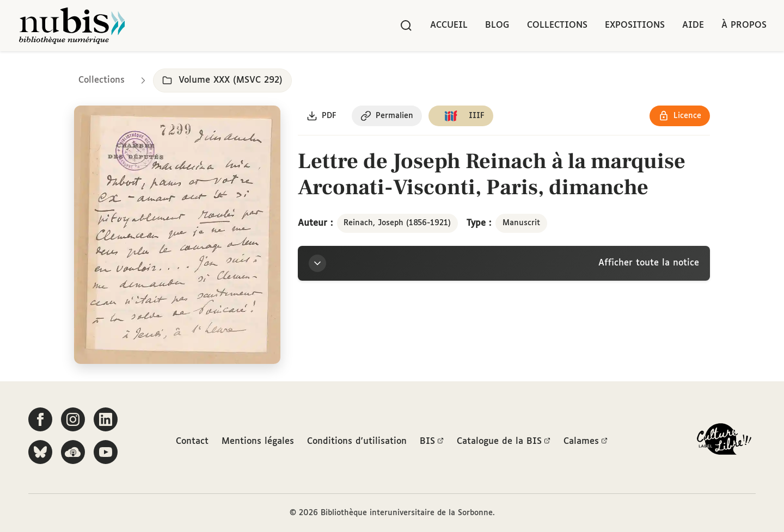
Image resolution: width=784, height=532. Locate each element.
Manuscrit (521, 223)
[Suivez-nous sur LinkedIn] (106, 419)
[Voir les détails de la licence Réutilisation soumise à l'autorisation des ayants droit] (680, 116)
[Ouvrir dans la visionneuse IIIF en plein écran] (177, 235)
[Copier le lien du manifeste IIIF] (461, 116)
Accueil (449, 25)
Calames (586, 442)
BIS (432, 442)
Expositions (635, 25)
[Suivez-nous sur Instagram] (73, 419)
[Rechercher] (406, 26)
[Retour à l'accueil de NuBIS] (72, 26)
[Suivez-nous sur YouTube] (106, 452)
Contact (192, 441)
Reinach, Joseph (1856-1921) (397, 223)
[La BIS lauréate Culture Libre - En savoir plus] (724, 441)
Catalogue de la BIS (504, 442)
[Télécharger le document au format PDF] (321, 116)
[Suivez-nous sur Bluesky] (40, 452)
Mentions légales (258, 441)
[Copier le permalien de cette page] (387, 116)
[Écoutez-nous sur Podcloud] (73, 452)
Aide (693, 25)
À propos (744, 25)
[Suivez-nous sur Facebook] (40, 419)
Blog (497, 25)
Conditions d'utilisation (357, 441)
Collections (557, 25)
